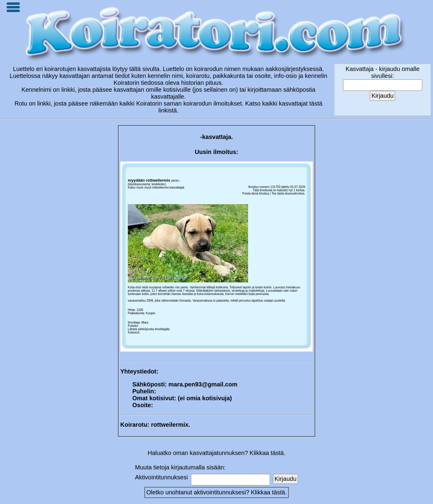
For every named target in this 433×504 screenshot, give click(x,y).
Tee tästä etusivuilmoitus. (288, 194)
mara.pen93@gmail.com (203, 384)
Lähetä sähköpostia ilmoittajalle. (149, 329)
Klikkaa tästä (268, 492)
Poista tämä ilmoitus (256, 194)
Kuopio (150, 313)
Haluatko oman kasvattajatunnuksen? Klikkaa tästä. (216, 453)
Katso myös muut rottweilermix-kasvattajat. (156, 187)
